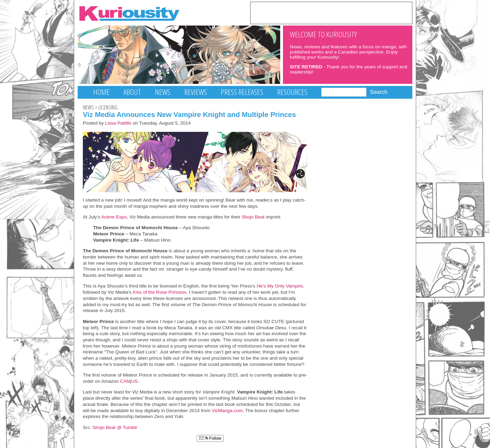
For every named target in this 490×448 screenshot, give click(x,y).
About (132, 92)
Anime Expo (114, 217)
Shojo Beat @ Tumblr (115, 427)
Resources (292, 92)
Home (101, 92)
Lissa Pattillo (118, 123)
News (163, 92)
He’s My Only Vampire (280, 286)
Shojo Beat (253, 217)
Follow (210, 438)
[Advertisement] (331, 12)
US (134, 381)
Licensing (108, 107)
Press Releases (242, 92)
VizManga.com (227, 411)
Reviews (196, 92)
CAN (125, 381)
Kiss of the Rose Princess (160, 292)
